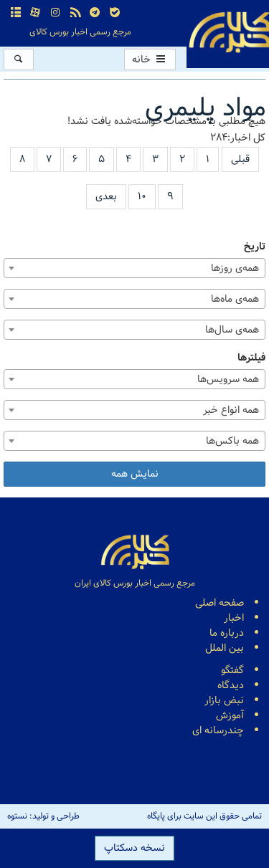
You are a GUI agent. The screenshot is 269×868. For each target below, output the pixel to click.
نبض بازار (224, 701)
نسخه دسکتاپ (134, 848)
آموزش (230, 716)
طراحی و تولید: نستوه (43, 816)
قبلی (240, 159)
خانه (150, 60)
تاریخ (255, 247)
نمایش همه (135, 474)
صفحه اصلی (220, 603)
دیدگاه (231, 686)
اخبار (234, 618)
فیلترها (251, 358)
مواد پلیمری (205, 109)
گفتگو (232, 671)
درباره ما (227, 633)
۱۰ (142, 197)
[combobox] (134, 268)
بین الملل (225, 648)
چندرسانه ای (218, 731)
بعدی (106, 197)
